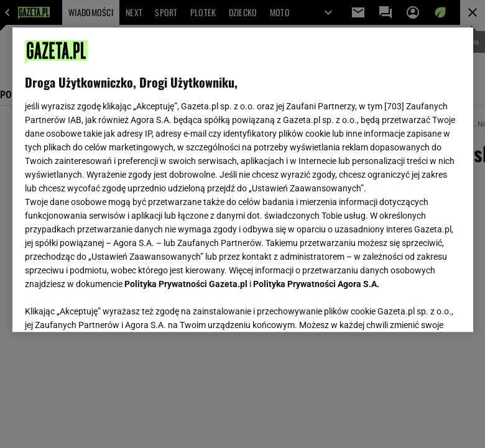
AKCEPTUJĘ (418, 308)
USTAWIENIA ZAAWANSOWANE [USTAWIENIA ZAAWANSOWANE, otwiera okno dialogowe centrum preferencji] (106, 307)
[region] (243, 180)
